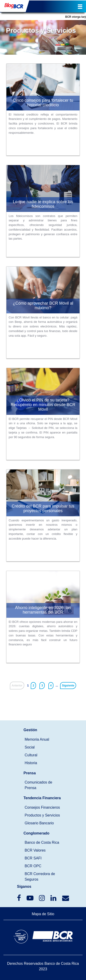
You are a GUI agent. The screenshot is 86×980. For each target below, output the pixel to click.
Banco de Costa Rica (42, 842)
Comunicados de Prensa (39, 785)
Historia (31, 763)
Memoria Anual (37, 739)
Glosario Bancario (39, 823)
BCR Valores (35, 850)
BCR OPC (33, 866)
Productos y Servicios (42, 815)
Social (30, 747)
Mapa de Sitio (43, 914)
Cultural (31, 755)
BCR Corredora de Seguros (40, 877)
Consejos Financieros (42, 807)
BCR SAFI (33, 858)
